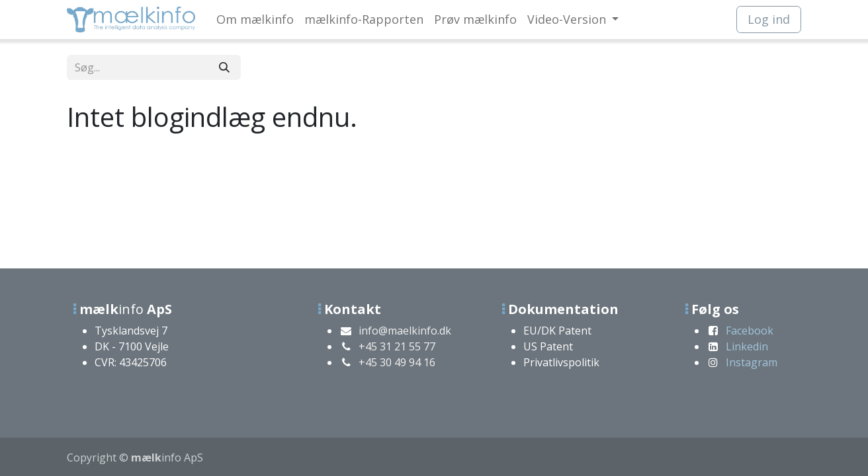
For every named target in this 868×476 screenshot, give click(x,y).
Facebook (750, 331)
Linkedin (747, 346)
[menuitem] (255, 20)
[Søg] (224, 67)
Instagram (752, 362)
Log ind (769, 19)
